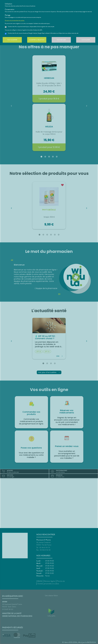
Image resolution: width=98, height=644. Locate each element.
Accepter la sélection (37, 40)
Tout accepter (12, 40)
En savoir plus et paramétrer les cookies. (15, 20)
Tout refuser (61, 40)
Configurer (86, 40)
